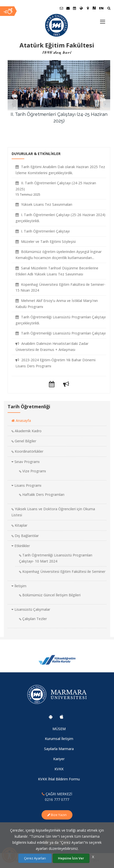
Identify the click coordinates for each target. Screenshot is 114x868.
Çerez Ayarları (35, 858)
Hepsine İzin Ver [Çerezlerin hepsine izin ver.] (71, 858)
